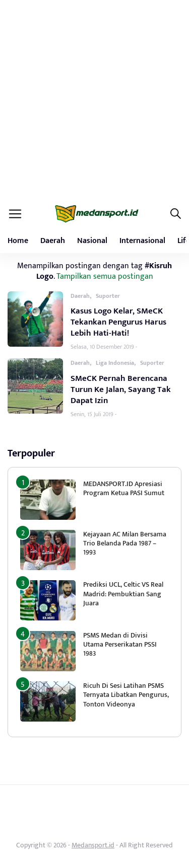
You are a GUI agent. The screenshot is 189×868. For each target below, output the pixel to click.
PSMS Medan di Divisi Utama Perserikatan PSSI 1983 (120, 644)
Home (18, 241)
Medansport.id (93, 845)
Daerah (53, 241)
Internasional (142, 241)
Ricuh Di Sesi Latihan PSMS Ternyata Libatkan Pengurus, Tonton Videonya (126, 695)
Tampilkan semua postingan (105, 276)
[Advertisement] (94, 99)
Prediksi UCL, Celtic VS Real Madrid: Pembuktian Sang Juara (123, 594)
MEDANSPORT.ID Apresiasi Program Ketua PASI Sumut (124, 488)
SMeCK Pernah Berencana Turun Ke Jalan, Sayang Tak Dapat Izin (121, 389)
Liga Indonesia (115, 363)
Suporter (108, 296)
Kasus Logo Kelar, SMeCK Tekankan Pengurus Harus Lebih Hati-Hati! (118, 322)
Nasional (92, 241)
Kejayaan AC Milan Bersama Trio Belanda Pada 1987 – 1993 (125, 543)
